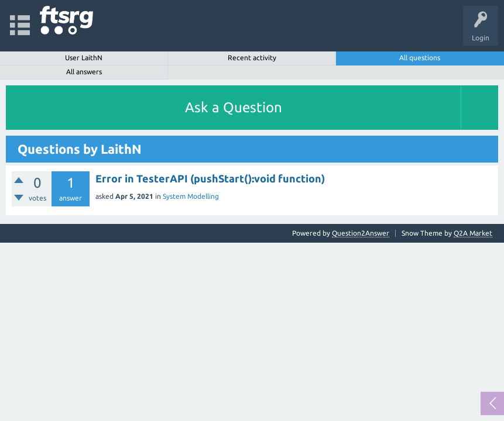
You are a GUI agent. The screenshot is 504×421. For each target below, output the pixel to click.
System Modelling (191, 196)
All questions (420, 58)
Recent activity (252, 58)
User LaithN (84, 58)
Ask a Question (234, 107)
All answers (84, 72)
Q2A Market (473, 233)
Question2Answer (361, 233)
